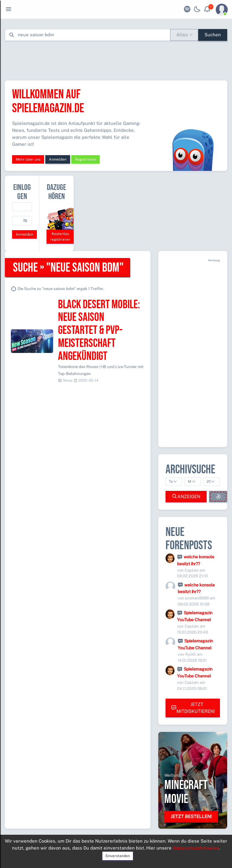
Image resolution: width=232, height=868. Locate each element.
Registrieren (85, 159)
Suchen (213, 35)
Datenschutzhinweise (196, 848)
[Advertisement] (116, 59)
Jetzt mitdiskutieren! (193, 708)
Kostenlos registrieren (60, 237)
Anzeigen (186, 496)
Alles (182, 35)
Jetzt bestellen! (191, 816)
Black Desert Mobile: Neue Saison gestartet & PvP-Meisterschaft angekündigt (99, 331)
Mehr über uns (28, 159)
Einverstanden (118, 856)
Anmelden (58, 159)
